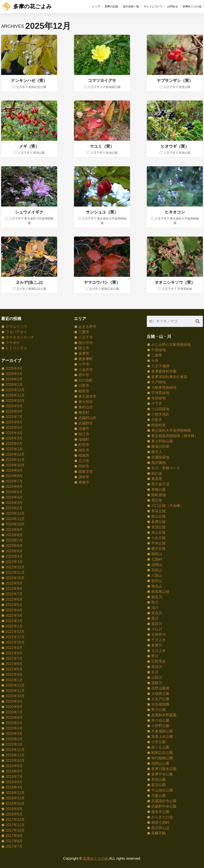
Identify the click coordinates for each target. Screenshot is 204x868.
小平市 (84, 364)
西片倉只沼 (160, 484)
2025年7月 (14, 417)
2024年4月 (14, 497)
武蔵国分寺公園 (164, 801)
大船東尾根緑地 (164, 387)
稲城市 (84, 455)
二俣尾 (157, 355)
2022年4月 (14, 610)
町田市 (84, 445)
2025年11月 (15, 395)
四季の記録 (111, 6)
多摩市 (84, 353)
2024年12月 (15, 454)
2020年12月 (15, 685)
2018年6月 (14, 809)
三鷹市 (84, 332)
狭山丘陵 (158, 516)
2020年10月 (15, 696)
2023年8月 (14, 535)
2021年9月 (14, 648)
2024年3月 (14, 503)
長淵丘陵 (158, 527)
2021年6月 (14, 664)
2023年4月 (14, 556)
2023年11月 (15, 519)
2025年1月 (14, 449)
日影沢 (157, 420)
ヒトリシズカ (16, 348)
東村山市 (86, 407)
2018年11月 (15, 798)
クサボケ (13, 343)
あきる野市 (87, 327)
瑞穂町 (84, 439)
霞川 (155, 618)
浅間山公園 (160, 763)
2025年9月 (14, 406)
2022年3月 (14, 615)
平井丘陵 (158, 543)
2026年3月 (14, 374)
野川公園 (158, 710)
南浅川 (157, 667)
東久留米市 (87, 396)
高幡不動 (158, 833)
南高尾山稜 (160, 592)
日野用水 (158, 661)
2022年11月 (15, 573)
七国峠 (157, 559)
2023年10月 (15, 524)
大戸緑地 (158, 382)
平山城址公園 (162, 790)
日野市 (84, 386)
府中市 (84, 375)
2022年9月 (14, 583)
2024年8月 (14, 476)
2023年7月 (14, 540)
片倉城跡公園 (162, 731)
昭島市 (84, 391)
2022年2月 (14, 621)
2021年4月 (14, 675)
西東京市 (86, 472)
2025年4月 (14, 433)
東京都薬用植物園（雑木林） (175, 436)
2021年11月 (15, 637)
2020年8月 (14, 707)
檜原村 (84, 413)
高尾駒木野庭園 (164, 715)
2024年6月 (14, 487)
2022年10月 (15, 578)
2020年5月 (14, 723)
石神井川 (158, 634)
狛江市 (84, 434)
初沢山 (157, 581)
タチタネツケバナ (20, 337)
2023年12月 (15, 513)
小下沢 (157, 404)
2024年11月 (15, 460)
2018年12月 (15, 793)
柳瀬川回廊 (160, 447)
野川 (155, 656)
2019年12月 (15, 750)
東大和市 (86, 402)
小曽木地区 (160, 414)
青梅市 (84, 482)
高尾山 (157, 570)
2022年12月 (15, 567)
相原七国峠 (160, 822)
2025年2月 (14, 444)
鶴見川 (157, 597)
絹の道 (157, 473)
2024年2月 (14, 508)
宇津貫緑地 (160, 393)
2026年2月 (14, 379)
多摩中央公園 (162, 774)
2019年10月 (15, 760)
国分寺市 (86, 343)
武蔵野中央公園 (164, 806)
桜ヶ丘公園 (160, 747)
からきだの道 (162, 817)
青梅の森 (158, 489)
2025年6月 (14, 422)
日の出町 (86, 380)
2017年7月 (14, 846)
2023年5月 (14, 551)
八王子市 (86, 337)
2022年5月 (14, 605)
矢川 (155, 672)
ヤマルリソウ (16, 327)
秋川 (155, 602)
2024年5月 (14, 492)
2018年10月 (15, 803)
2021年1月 (14, 680)
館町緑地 (158, 495)
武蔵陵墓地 (160, 457)
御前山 (157, 554)
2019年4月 (14, 787)
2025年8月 (14, 411)
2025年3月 (14, 438)
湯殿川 (157, 683)
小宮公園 (158, 742)
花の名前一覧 (131, 6)
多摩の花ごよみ (27, 6)
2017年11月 (15, 825)
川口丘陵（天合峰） (167, 506)
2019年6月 (14, 782)
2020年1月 (14, 744)
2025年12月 (15, 390)
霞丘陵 (157, 500)
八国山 (157, 575)
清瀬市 (84, 429)
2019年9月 (14, 766)
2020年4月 (14, 728)
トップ (96, 6)
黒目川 (157, 624)
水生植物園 (160, 704)
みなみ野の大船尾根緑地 (171, 344)
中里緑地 (158, 350)
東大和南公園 (162, 441)
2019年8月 (14, 771)
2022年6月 (14, 599)
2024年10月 (15, 465)
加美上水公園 (162, 737)
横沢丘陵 (158, 549)
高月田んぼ (160, 828)
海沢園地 (158, 463)
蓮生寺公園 (160, 812)
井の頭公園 (160, 720)
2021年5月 (14, 669)
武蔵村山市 (87, 418)
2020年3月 (14, 734)
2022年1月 (14, 626)
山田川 (157, 677)
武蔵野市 (86, 423)
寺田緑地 (158, 398)
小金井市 (86, 370)
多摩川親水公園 (164, 769)
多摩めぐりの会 (192, 6)
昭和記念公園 (162, 753)
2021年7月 (14, 658)
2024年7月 (14, 481)
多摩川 (157, 645)
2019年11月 (15, 755)
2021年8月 (14, 653)
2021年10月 (15, 642)
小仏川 (157, 629)
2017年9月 (14, 836)
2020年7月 (14, 712)
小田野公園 (160, 726)
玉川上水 (158, 651)
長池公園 (158, 779)
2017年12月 (15, 820)
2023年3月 (14, 562)
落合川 (157, 613)
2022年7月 (14, 594)
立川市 (84, 461)
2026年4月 (14, 368)
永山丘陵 (158, 532)
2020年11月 (15, 691)
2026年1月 (14, 385)
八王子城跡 (160, 366)
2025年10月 (15, 401)
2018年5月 (14, 814)
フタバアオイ (16, 332)
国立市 (84, 348)
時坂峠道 (158, 425)
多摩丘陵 (158, 522)
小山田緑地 (160, 409)
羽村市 (84, 466)
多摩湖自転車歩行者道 (169, 377)
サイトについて (153, 6)
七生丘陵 (158, 538)
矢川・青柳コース (166, 468)
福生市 (84, 450)
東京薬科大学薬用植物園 (171, 430)
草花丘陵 (158, 511)
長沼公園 (158, 785)
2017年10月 (15, 830)
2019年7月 (14, 777)
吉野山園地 (160, 688)
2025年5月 (14, 428)
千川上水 (158, 640)
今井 (155, 361)
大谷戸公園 (160, 699)
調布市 (84, 477)
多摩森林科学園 (164, 371)
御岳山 (157, 586)
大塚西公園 (160, 694)
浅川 (155, 608)
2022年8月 (14, 589)
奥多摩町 (86, 359)
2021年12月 (15, 632)
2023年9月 (14, 530)
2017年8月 (14, 841)
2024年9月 (14, 470)
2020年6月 (14, 718)
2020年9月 (14, 701)
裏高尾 (157, 479)
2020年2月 (14, 739)
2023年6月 (14, 546)
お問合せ (173, 6)
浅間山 (157, 565)
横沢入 (157, 452)
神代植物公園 (162, 758)
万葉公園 (158, 796)
